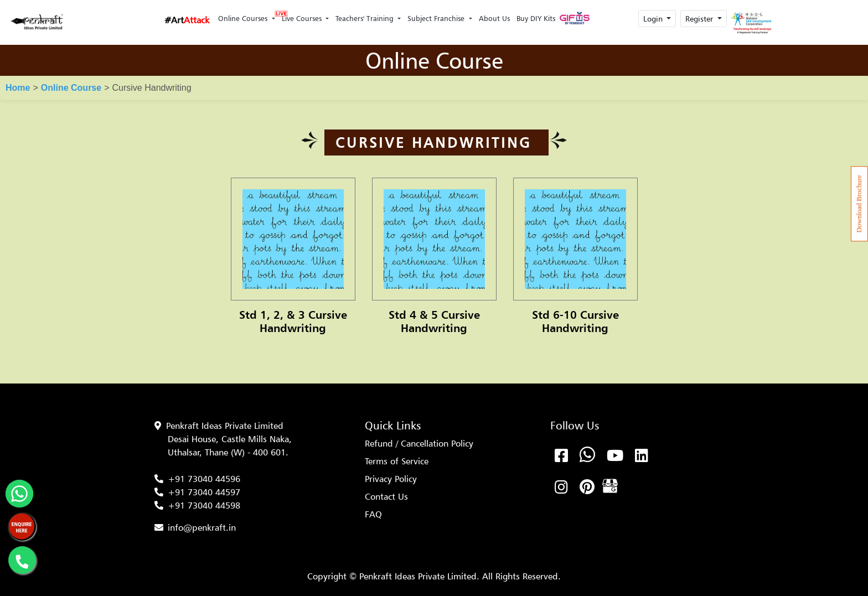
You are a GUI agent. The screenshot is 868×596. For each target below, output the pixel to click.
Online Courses (244, 18)
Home (18, 88)
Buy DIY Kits (536, 18)
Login (654, 19)
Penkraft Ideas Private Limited (225, 426)
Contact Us (386, 496)
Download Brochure (859, 204)
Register (700, 19)
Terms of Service (397, 461)
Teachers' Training (366, 18)
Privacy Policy (391, 479)
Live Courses (301, 15)
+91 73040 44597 (204, 492)
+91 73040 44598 (204, 505)
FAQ (373, 514)
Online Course (71, 88)
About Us (494, 18)
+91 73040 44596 (204, 479)
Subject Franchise (437, 18)
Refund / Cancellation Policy (419, 443)
